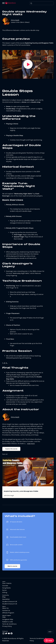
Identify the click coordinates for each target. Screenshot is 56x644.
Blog (4, 597)
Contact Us (6, 610)
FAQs (4, 617)
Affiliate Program (8, 613)
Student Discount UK (10, 602)
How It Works (7, 583)
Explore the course (11, 449)
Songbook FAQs (8, 619)
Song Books (6, 588)
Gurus (4, 590)
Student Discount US (10, 604)
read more (31, 444)
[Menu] (4, 3)
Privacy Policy (7, 626)
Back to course (12, 566)
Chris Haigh (15, 20)
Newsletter (6, 599)
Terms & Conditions (9, 624)
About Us (5, 608)
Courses (5, 586)
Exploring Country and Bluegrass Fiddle (21, 491)
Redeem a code (8, 622)
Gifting (5, 592)
